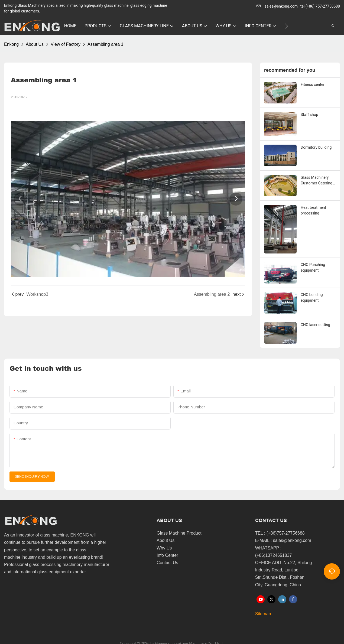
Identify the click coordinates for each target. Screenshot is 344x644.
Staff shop (309, 115)
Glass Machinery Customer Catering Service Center (317, 181)
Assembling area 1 (106, 44)
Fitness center (313, 84)
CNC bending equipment (312, 297)
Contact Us (167, 563)
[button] (286, 26)
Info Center (167, 555)
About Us (35, 44)
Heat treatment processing (313, 210)
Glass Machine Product (179, 533)
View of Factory (66, 44)
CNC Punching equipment (313, 267)
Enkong (11, 44)
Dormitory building (316, 147)
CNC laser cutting (315, 325)
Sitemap (263, 614)
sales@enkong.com (281, 6)
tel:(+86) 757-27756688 (320, 6)
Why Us (164, 548)
